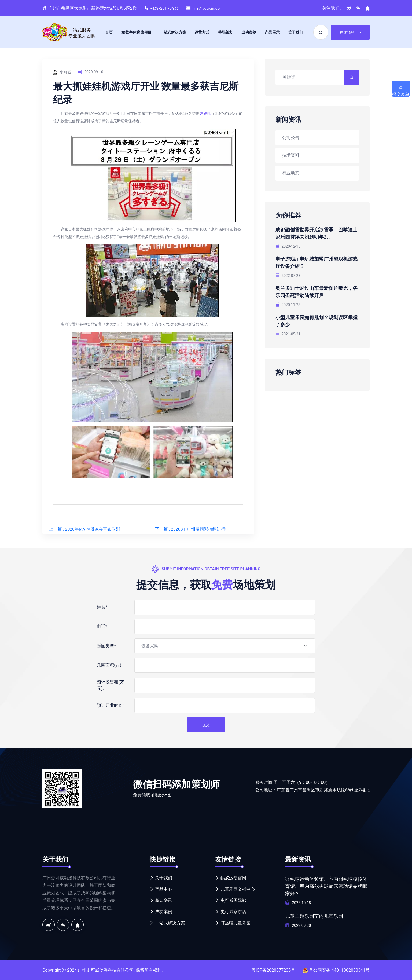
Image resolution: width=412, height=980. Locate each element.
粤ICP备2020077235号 (273, 970)
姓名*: (103, 607)
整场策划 (226, 32)
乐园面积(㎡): (110, 665)
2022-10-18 (298, 902)
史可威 (62, 72)
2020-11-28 (288, 303)
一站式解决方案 (173, 32)
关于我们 (296, 32)
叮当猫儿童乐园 (236, 923)
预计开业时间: (110, 705)
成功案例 (249, 32)
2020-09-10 (90, 72)
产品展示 (272, 32)
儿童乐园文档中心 (238, 889)
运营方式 (202, 32)
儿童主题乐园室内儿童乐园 (314, 915)
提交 (206, 725)
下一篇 (193, 529)
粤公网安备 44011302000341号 (339, 970)
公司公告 (291, 137)
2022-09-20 (298, 924)
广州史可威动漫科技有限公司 (106, 970)
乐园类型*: (107, 646)
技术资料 (291, 155)
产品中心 (164, 889)
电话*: (103, 626)
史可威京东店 (233, 912)
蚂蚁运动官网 (233, 878)
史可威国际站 (233, 900)
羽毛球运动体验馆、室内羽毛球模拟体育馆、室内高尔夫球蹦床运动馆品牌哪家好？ (326, 886)
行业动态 (291, 173)
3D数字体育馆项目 (136, 32)
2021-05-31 (288, 332)
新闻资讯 (164, 900)
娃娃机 (205, 114)
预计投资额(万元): (110, 685)
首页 (109, 32)
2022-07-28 (288, 275)
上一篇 (85, 529)
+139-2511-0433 (165, 8)
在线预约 (350, 32)
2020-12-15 (288, 246)
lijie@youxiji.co (206, 8)
